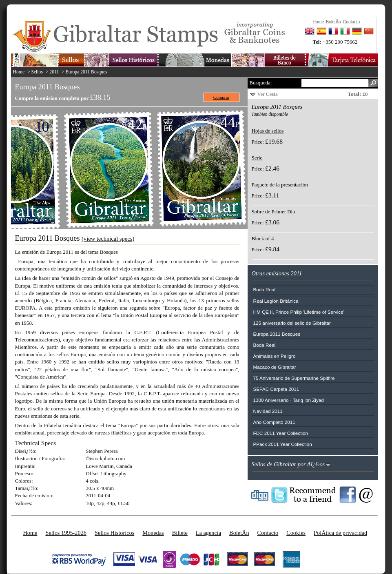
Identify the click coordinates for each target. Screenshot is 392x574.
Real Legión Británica (276, 301)
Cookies (296, 533)
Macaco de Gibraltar (275, 367)
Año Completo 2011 (274, 422)
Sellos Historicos (114, 533)
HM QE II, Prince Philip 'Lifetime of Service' (299, 312)
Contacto (268, 533)
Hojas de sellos (268, 131)
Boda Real (265, 289)
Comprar (221, 97)
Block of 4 (263, 238)
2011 (54, 72)
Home (19, 72)
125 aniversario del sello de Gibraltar (292, 323)
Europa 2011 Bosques (86, 72)
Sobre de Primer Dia (274, 212)
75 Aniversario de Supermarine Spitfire (294, 378)
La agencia (208, 533)
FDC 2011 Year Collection (281, 433)
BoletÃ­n (239, 533)
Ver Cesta (268, 94)
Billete (180, 533)
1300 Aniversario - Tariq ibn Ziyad (289, 400)
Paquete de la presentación (280, 185)
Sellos (37, 72)
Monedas (153, 533)
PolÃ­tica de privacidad (340, 533)
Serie (257, 158)
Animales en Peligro (275, 356)
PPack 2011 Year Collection (283, 444)
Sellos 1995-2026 (66, 533)
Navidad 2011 (268, 411)
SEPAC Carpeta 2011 (276, 389)
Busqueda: (261, 83)
